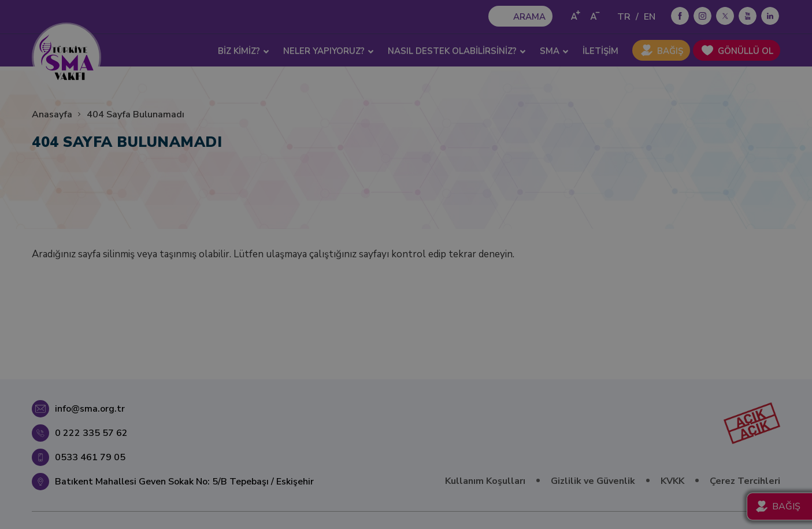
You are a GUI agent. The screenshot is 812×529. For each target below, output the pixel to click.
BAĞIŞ (670, 51)
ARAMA (529, 17)
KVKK (672, 481)
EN (650, 17)
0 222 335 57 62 (91, 433)
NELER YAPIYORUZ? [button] (329, 51)
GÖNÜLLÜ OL (746, 51)
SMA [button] (554, 51)
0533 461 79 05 (90, 457)
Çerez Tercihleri (745, 481)
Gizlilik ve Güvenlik (593, 481)
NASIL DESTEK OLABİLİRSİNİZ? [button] (457, 51)
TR (624, 17)
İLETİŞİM (600, 51)
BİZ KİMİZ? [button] (244, 51)
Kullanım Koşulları (485, 481)
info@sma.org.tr (90, 409)
